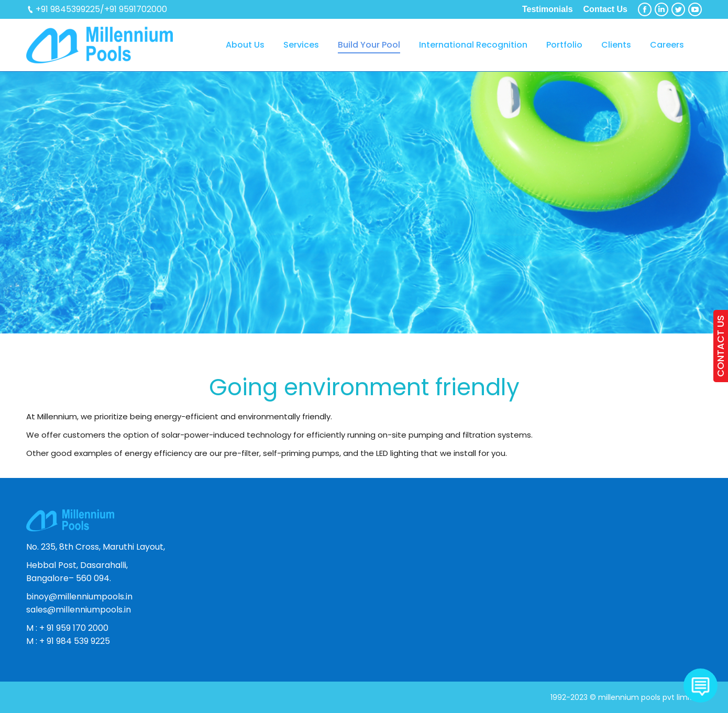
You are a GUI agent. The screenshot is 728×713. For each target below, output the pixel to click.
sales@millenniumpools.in (79, 610)
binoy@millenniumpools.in (79, 597)
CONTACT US (720, 346)
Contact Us (605, 9)
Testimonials (548, 9)
